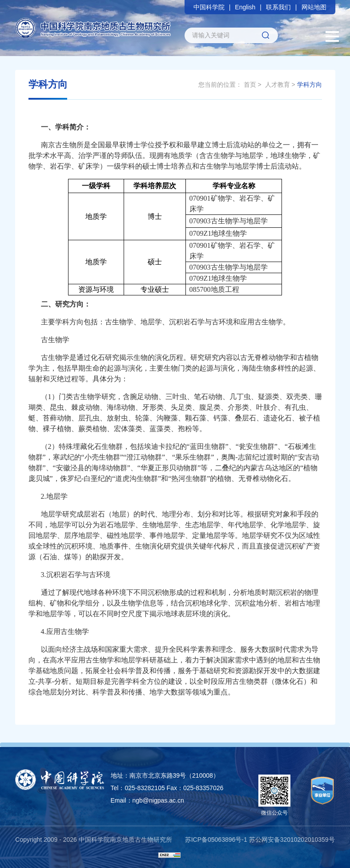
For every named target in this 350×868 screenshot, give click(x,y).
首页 (250, 85)
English (245, 7)
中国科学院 (209, 7)
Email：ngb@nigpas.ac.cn (147, 800)
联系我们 (278, 7)
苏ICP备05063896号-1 (216, 840)
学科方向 (310, 85)
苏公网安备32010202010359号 (292, 840)
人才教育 (278, 85)
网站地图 (314, 7)
